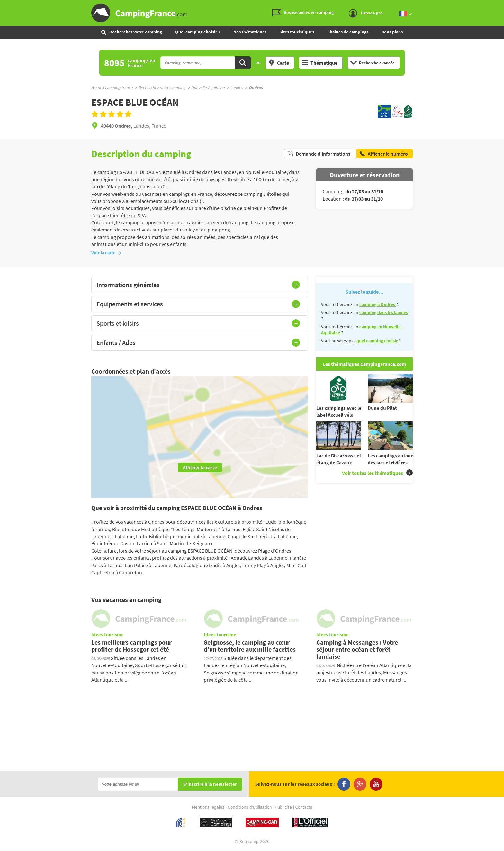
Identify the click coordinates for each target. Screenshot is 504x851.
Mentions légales (208, 807)
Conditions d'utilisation (250, 807)
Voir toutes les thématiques (377, 473)
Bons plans (392, 32)
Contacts (304, 807)
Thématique (320, 63)
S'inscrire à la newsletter (210, 784)
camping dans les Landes (384, 312)
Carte (279, 63)
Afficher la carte (200, 467)
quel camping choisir (377, 341)
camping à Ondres (378, 304)
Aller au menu (496, 5)
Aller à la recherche (503, 5)
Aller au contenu (499, 5)
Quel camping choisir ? (198, 32)
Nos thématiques (250, 32)
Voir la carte (107, 253)
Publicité (284, 807)
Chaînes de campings (348, 32)
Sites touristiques (297, 32)
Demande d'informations (319, 154)
